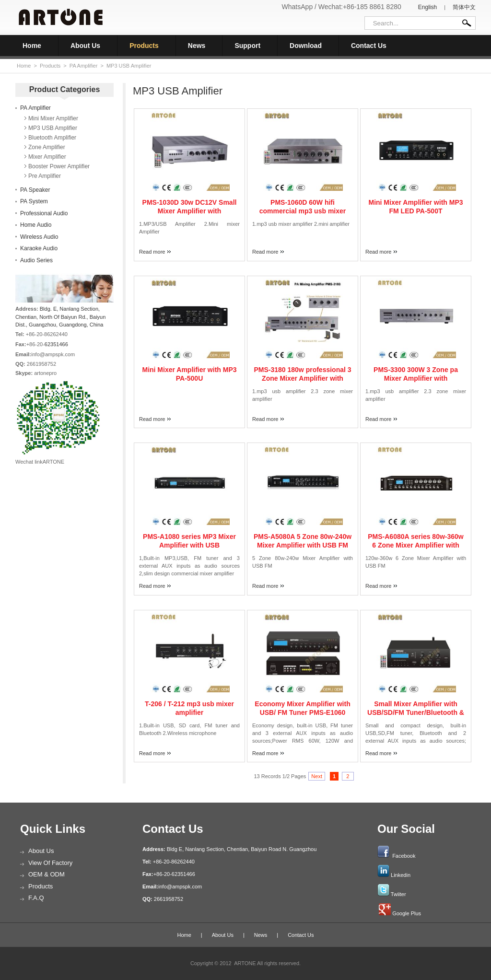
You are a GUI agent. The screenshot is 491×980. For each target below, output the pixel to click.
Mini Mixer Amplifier (53, 118)
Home (32, 46)
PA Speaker (35, 190)
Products (144, 46)
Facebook (404, 856)
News (197, 46)
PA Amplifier (84, 66)
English (427, 7)
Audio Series (36, 260)
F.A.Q (36, 898)
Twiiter (398, 894)
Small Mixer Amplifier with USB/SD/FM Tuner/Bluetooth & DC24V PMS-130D (416, 712)
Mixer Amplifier (47, 157)
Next (317, 776)
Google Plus (407, 913)
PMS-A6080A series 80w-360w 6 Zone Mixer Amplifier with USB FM (415, 545)
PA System (34, 201)
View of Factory (50, 863)
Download (306, 46)
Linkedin (401, 875)
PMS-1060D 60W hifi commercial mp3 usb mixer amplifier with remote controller (302, 211)
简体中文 (464, 7)
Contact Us (369, 46)
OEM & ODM (47, 874)
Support (247, 46)
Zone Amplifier (47, 147)
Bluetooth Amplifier (52, 138)
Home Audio (36, 225)
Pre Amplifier (45, 176)
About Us (85, 46)
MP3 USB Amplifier (129, 66)
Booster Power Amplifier (59, 166)
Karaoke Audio (39, 248)
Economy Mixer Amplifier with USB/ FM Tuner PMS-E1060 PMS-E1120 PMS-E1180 (302, 712)
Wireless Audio (39, 237)
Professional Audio (44, 213)
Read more (152, 252)
